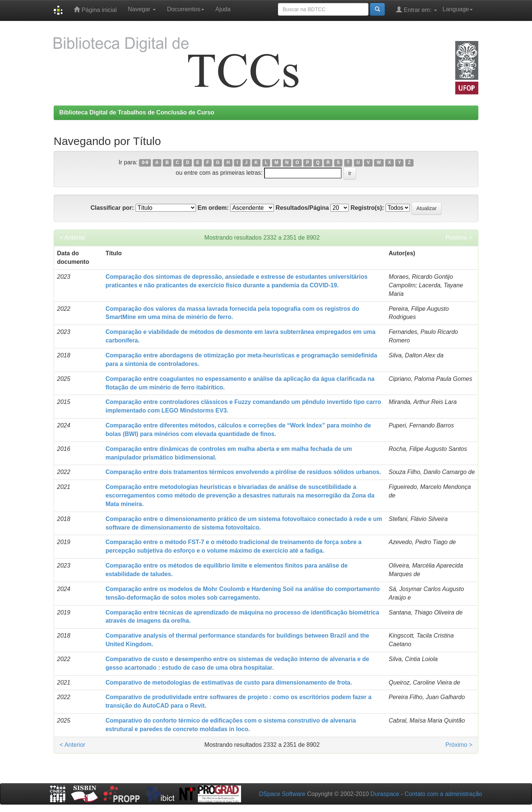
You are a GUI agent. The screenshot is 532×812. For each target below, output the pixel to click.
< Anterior (72, 238)
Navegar (142, 9)
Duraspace (385, 794)
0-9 (145, 163)
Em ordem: (213, 208)
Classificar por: (112, 208)
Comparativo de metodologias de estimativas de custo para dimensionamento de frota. (229, 683)
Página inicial (95, 10)
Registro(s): (367, 208)
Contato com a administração (443, 794)
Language (458, 9)
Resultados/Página (302, 208)
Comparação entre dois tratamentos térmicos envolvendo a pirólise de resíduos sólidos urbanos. (243, 472)
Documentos (186, 9)
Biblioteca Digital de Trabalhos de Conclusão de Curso (137, 112)
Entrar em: (417, 10)
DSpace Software (282, 794)
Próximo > (459, 238)
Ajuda (223, 9)
